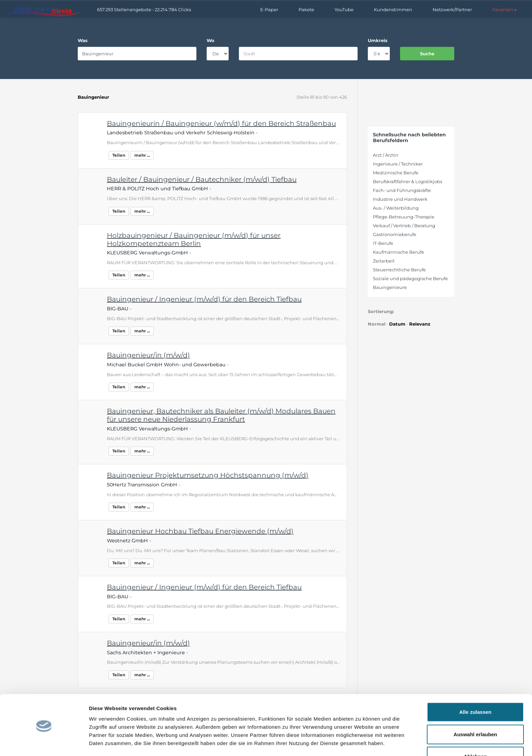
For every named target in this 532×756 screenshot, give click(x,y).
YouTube (344, 9)
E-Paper (269, 9)
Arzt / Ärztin (386, 155)
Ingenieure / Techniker (398, 164)
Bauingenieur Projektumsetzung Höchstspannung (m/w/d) (208, 475)
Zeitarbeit (384, 261)
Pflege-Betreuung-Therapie (404, 217)
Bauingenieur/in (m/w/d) (148, 355)
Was (83, 40)
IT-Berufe (383, 243)
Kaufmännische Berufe (398, 252)
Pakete (306, 9)
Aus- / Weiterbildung (396, 208)
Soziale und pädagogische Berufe (410, 278)
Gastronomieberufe (395, 234)
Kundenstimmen (393, 9)
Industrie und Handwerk (400, 199)
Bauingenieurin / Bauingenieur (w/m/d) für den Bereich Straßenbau (221, 123)
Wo (211, 40)
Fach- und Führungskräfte (402, 190)
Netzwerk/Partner (452, 9)
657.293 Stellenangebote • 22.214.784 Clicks (144, 9)
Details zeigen (361, 743)
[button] (505, 9)
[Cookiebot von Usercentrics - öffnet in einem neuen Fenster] (44, 743)
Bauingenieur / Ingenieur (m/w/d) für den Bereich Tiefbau (204, 299)
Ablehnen (475, 734)
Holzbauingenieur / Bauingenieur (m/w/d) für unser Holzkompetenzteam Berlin (194, 239)
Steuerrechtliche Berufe (399, 270)
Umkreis (378, 40)
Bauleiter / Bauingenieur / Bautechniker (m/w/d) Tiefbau (202, 179)
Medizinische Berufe (396, 173)
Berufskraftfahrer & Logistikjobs (407, 181)
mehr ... (142, 155)
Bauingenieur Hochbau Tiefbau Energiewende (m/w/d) (200, 531)
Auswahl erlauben (475, 712)
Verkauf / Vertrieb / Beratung (404, 226)
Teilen (119, 155)
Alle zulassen (475, 689)
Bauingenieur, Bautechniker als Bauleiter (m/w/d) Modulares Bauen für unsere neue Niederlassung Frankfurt (221, 415)
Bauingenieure (390, 287)
